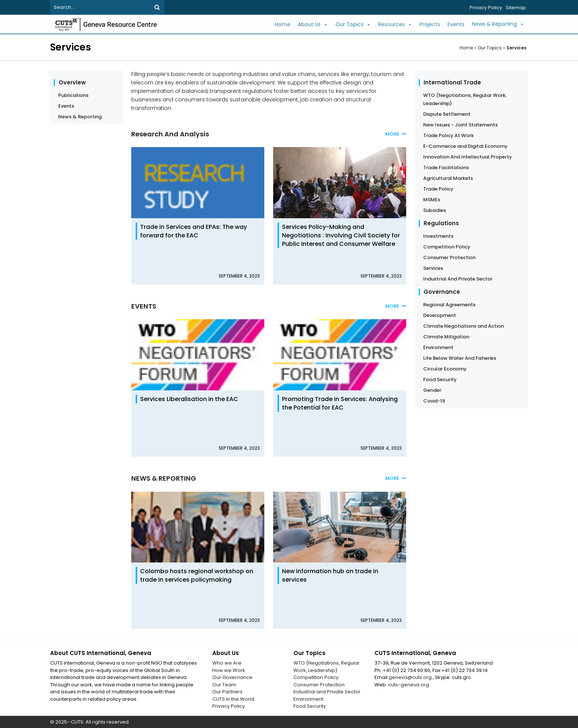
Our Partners (227, 692)
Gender (432, 390)
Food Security (440, 379)
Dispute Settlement (447, 114)
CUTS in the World (233, 699)
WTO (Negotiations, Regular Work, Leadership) (465, 99)
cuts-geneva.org (409, 685)
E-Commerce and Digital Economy (465, 146)
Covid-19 (434, 401)
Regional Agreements (449, 305)
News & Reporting (498, 24)
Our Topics (353, 25)
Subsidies (435, 210)
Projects (430, 24)
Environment (438, 347)
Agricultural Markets (448, 178)
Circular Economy (445, 369)
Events (456, 24)
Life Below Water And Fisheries (460, 358)
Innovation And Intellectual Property (468, 157)
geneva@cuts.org (411, 677)
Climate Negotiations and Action (464, 326)
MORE (396, 134)
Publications (73, 95)
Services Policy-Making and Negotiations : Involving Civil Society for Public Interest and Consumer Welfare (341, 235)
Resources (395, 25)
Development (440, 315)
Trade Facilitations (446, 168)
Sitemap (516, 8)
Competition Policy (447, 247)
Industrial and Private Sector (327, 692)
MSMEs (432, 200)
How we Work (229, 670)
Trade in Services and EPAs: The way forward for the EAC (194, 231)
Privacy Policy (486, 8)
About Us (313, 25)
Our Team (224, 685)
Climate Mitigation (446, 337)
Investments (438, 236)
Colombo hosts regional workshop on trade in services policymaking (197, 575)
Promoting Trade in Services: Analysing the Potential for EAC (340, 403)
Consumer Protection (449, 257)
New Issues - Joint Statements (460, 125)
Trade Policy (438, 189)
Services (516, 48)
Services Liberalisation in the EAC (189, 399)
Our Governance (232, 677)
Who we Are (227, 663)
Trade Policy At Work (448, 135)
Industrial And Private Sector (458, 279)
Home (283, 24)
